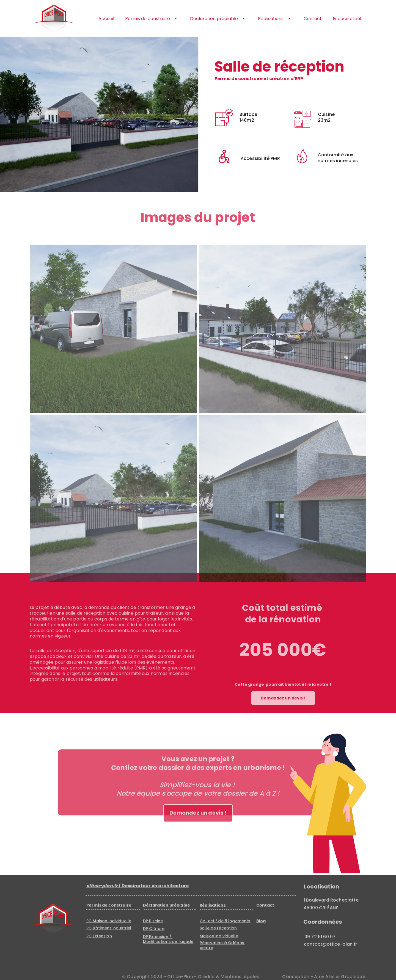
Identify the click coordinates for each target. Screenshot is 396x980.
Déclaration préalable (214, 19)
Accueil (106, 19)
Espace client (347, 19)
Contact (313, 19)
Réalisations (271, 19)
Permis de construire (148, 19)
